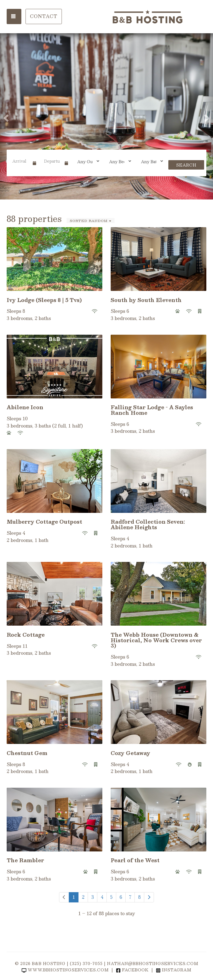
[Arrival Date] (20, 161)
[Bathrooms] (150, 161)
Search (186, 165)
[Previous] (64, 897)
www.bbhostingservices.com (65, 970)
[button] (5, 116)
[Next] (149, 897)
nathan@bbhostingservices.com (153, 963)
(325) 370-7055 (86, 963)
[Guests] (86, 161)
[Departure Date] (52, 161)
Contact (44, 16)
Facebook (132, 970)
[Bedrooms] (118, 161)
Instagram (174, 970)
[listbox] (106, 116)
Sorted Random (91, 221)
